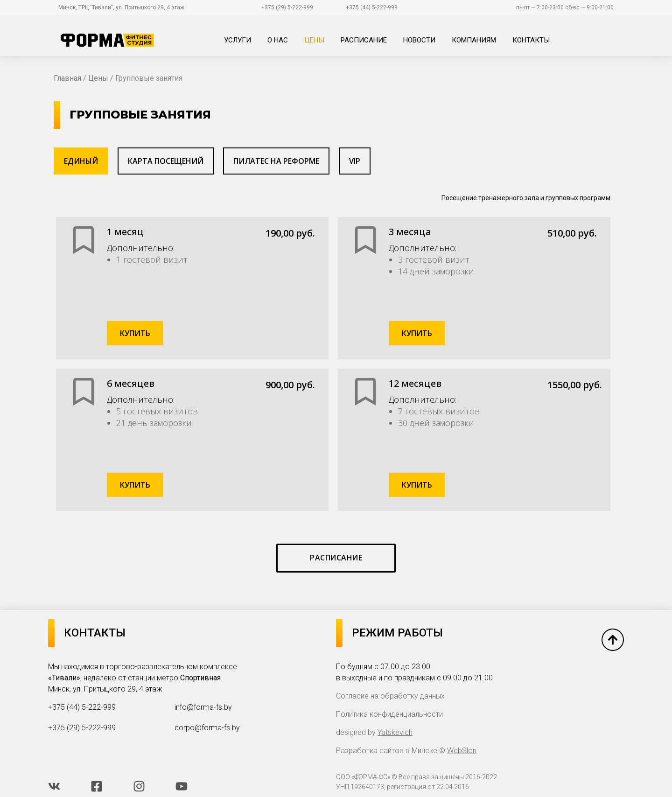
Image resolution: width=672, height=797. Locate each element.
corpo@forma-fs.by (207, 728)
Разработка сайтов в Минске (387, 751)
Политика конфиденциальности (389, 714)
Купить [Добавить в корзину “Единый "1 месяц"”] (135, 333)
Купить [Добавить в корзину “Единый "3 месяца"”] (417, 333)
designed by (374, 732)
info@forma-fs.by (203, 707)
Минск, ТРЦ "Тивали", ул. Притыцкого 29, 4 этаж (121, 7)
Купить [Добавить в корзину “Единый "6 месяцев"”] (135, 485)
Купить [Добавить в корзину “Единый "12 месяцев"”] (417, 485)
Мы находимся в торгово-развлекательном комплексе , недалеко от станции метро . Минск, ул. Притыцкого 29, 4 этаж (143, 678)
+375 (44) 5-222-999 (372, 7)
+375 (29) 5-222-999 (287, 7)
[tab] (81, 161)
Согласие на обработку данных (390, 696)
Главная (67, 78)
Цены (98, 78)
